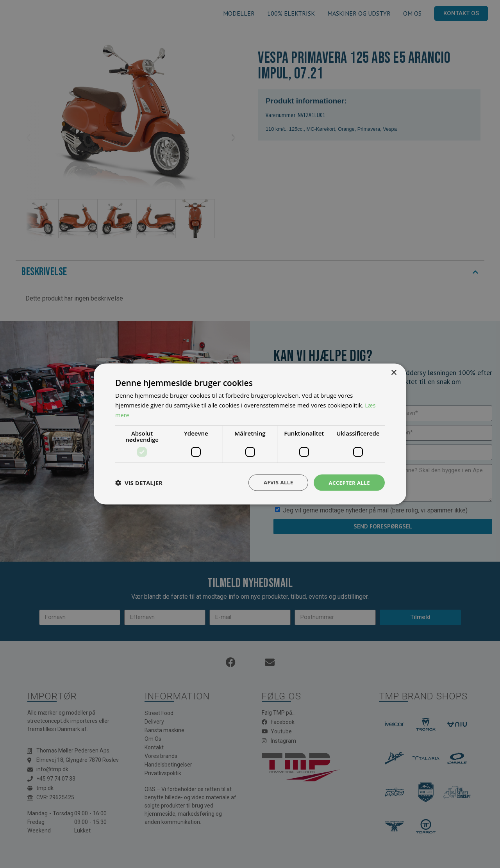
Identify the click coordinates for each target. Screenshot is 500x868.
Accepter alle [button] (348, 482)
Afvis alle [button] (275, 482)
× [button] (394, 372)
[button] (139, 482)
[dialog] (250, 434)
